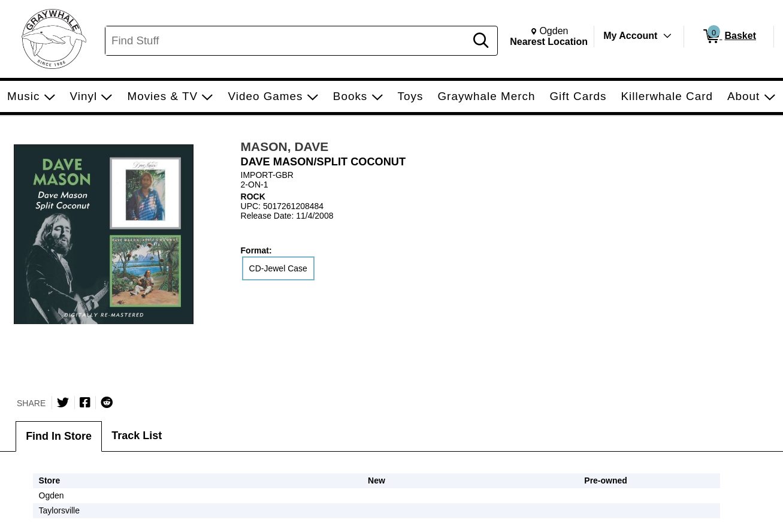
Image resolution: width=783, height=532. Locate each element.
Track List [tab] (137, 436)
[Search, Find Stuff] (287, 41)
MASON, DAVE (285, 146)
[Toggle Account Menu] (667, 36)
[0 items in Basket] (729, 37)
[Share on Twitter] (63, 403)
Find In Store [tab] (59, 436)
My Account (630, 36)
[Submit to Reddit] (107, 403)
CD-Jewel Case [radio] (278, 268)
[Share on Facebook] (85, 403)
